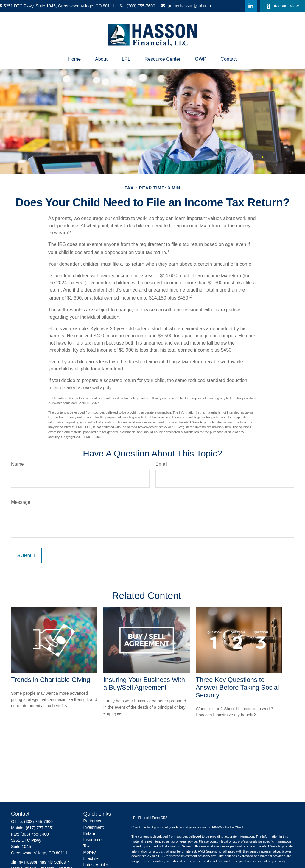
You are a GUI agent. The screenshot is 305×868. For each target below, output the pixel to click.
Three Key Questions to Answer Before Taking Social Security (237, 687)
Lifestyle (91, 858)
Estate (89, 833)
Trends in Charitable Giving (51, 680)
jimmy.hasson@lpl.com (186, 6)
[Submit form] (26, 556)
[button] (74, 59)
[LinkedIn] (251, 6)
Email (161, 464)
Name (17, 464)
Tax (87, 846)
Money (90, 852)
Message (21, 502)
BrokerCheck (235, 827)
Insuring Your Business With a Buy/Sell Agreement (144, 684)
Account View (282, 6)
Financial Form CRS (153, 818)
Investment (94, 827)
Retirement (94, 821)
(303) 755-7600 (138, 6)
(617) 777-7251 (40, 828)
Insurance (92, 840)
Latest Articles (96, 865)
